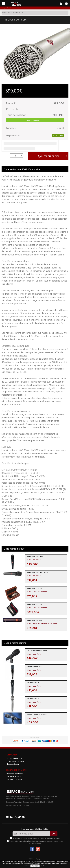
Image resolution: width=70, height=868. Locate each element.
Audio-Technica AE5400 (37, 715)
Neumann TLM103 (35, 588)
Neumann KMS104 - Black (38, 572)
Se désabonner (35, 844)
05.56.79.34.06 (16, 817)
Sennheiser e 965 (34, 667)
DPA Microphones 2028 (37, 651)
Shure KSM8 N (33, 699)
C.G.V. (31, 859)
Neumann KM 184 (34, 620)
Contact (38, 859)
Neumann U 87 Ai (34, 604)
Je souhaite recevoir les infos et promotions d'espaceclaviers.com (36, 838)
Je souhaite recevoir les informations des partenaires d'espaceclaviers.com (37, 841)
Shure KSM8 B (33, 683)
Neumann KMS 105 (35, 556)
